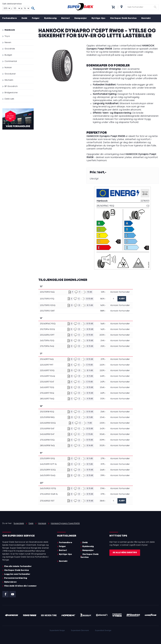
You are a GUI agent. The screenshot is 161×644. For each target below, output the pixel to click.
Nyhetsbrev (10, 582)
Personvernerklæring (16, 578)
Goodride (10, 49)
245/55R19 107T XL (48, 464)
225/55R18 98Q (47, 417)
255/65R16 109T (47, 335)
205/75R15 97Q (47, 299)
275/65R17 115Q (47, 393)
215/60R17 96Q (47, 359)
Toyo (7, 36)
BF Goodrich (11, 86)
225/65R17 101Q (47, 371)
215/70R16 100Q (47, 329)
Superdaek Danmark (80, 631)
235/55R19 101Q (47, 459)
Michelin (9, 80)
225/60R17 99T (47, 365)
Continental (11, 61)
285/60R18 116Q (47, 446)
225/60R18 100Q (48, 423)
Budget (8, 55)
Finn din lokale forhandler (18, 566)
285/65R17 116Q (47, 399)
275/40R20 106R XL (49, 494)
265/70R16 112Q (47, 341)
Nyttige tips (98, 18)
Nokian (8, 68)
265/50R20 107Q (48, 489)
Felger (36, 18)
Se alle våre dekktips (125, 553)
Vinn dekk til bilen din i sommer (20, 586)
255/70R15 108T (47, 311)
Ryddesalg (50, 18)
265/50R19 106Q (48, 476)
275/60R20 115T (47, 501)
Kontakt (146, 18)
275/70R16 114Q (47, 346)
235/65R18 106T (47, 429)
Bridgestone (11, 93)
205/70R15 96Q (47, 292)
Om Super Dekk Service (123, 18)
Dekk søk (9, 99)
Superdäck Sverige (103, 631)
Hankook (10, 30)
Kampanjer (81, 18)
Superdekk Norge (57, 631)
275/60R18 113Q (47, 440)
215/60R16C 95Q (48, 324)
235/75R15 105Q (48, 305)
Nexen (8, 43)
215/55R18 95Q (47, 412)
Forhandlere (10, 18)
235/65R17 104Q (47, 376)
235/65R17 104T (47, 382)
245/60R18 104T (47, 434)
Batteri (65, 18)
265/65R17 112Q (47, 387)
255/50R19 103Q (48, 470)
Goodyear (10, 74)
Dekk (24, 18)
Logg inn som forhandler (17, 574)
